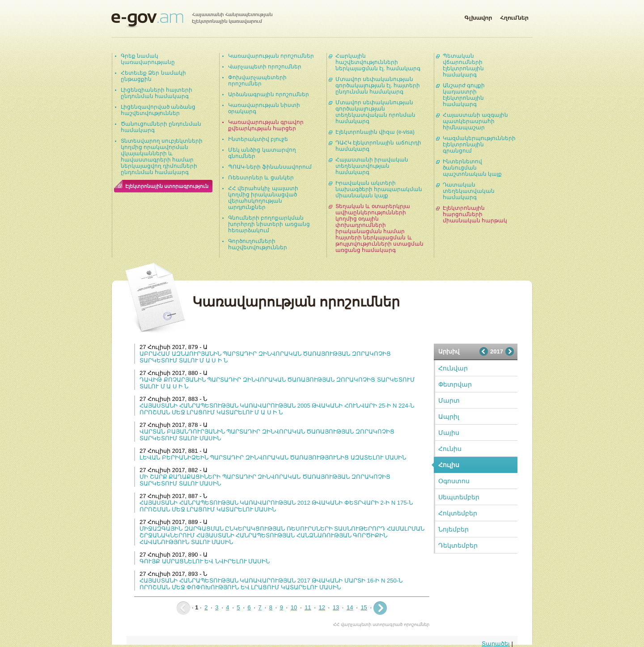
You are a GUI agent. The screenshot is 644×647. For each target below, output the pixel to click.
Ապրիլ (449, 417)
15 (364, 607)
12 (322, 607)
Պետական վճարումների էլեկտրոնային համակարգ (463, 65)
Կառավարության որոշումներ (271, 56)
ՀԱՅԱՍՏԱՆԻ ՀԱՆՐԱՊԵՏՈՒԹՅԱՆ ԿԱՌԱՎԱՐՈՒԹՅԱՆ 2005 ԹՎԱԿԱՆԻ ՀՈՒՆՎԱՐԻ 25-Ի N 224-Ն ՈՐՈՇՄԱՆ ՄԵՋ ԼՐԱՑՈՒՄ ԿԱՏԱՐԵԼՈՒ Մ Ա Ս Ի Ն (277, 409)
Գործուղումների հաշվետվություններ (258, 244)
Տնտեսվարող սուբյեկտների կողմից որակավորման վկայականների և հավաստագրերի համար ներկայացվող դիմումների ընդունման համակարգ (162, 157)
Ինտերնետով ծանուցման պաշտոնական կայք (472, 168)
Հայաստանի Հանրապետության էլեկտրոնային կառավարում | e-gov (192, 20)
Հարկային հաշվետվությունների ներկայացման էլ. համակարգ (378, 62)
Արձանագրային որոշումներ (269, 94)
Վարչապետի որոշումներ (265, 67)
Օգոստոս (454, 481)
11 (308, 607)
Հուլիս (449, 465)
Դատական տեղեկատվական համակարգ (469, 191)
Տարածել (496, 644)
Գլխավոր (478, 16)
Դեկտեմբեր (458, 545)
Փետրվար (455, 384)
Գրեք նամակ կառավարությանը (148, 59)
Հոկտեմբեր (458, 513)
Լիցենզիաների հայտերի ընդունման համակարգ (157, 93)
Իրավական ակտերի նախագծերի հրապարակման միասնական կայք (379, 189)
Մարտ (449, 400)
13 (336, 607)
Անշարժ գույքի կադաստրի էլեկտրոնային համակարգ (464, 95)
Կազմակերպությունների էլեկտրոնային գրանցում (479, 145)
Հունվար (453, 368)
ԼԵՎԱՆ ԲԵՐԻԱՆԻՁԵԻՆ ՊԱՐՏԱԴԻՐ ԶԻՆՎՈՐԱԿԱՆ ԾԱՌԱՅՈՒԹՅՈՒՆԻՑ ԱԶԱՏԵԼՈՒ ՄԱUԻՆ (273, 458)
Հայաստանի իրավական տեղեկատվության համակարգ (372, 166)
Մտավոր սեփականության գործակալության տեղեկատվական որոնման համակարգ (375, 112)
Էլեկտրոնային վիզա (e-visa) (375, 132)
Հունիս (450, 449)
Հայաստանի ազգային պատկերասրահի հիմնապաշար (475, 121)
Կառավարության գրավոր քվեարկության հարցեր (266, 125)
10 (294, 607)
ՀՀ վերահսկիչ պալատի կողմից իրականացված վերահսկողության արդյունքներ (263, 198)
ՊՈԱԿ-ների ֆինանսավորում (270, 167)
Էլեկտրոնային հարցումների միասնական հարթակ (475, 214)
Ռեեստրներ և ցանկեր (261, 178)
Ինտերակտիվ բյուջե (258, 139)
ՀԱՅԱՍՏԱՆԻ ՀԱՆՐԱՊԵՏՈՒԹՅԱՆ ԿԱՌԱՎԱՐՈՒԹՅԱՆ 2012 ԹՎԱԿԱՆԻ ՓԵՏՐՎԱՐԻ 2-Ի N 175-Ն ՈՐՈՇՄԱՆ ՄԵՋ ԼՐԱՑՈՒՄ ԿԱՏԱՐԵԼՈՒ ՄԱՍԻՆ (276, 506)
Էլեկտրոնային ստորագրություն (167, 186)
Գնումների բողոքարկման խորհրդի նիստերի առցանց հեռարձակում (269, 224)
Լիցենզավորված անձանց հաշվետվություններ (158, 110)
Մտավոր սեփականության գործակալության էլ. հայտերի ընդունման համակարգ (378, 85)
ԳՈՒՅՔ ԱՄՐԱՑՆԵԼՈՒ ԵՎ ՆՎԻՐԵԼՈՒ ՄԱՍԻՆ (205, 561)
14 (350, 607)
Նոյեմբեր (453, 529)
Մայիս (449, 433)
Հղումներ (514, 16)
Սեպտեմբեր (459, 497)
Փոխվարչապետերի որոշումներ (257, 81)
